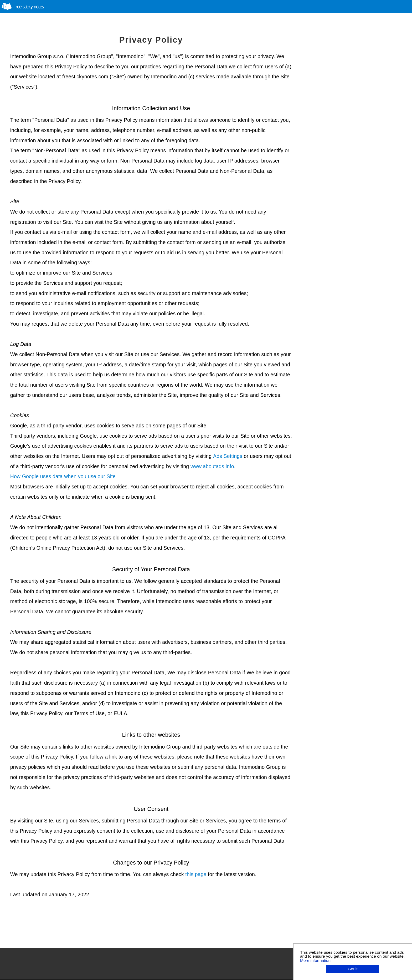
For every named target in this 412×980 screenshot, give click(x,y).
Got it (353, 969)
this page (196, 874)
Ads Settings (228, 456)
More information (315, 960)
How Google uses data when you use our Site (63, 476)
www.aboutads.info (212, 466)
